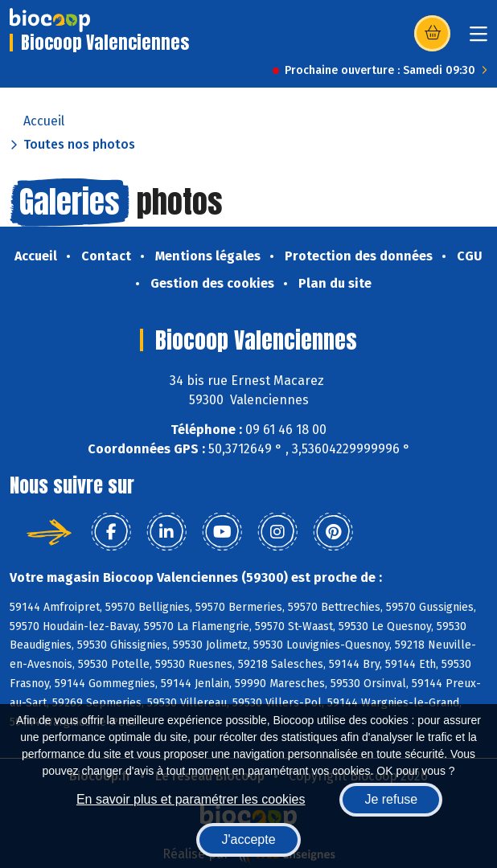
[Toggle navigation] (479, 39)
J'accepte (248, 839)
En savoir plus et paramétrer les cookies (191, 799)
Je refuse (391, 799)
